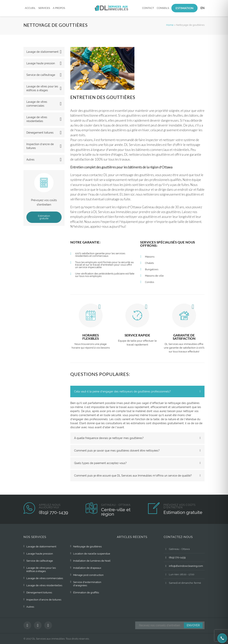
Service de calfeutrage (41, 75)
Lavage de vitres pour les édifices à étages (42, 88)
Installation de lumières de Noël (92, 561)
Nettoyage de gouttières (87, 547)
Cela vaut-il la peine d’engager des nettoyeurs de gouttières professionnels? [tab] (123, 391)
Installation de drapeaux (87, 568)
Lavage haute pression (41, 63)
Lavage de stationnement (42, 52)
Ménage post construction (88, 575)
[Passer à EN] (202, 8)
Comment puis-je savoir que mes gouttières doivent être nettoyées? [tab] (117, 451)
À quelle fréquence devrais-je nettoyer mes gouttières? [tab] (109, 438)
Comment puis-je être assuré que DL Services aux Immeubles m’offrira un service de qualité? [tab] (133, 476)
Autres (30, 160)
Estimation (184, 8)
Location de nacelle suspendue (92, 554)
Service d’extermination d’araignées (87, 584)
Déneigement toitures (40, 133)
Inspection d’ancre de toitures (40, 146)
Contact (148, 8)
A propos (59, 8)
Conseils (163, 8)
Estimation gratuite (44, 217)
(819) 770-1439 (53, 512)
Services (44, 8)
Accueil (30, 8)
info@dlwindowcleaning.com (183, 566)
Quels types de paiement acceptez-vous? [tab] (100, 463)
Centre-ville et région (116, 512)
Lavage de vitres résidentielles (37, 119)
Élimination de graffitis (86, 593)
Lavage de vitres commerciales (37, 104)
